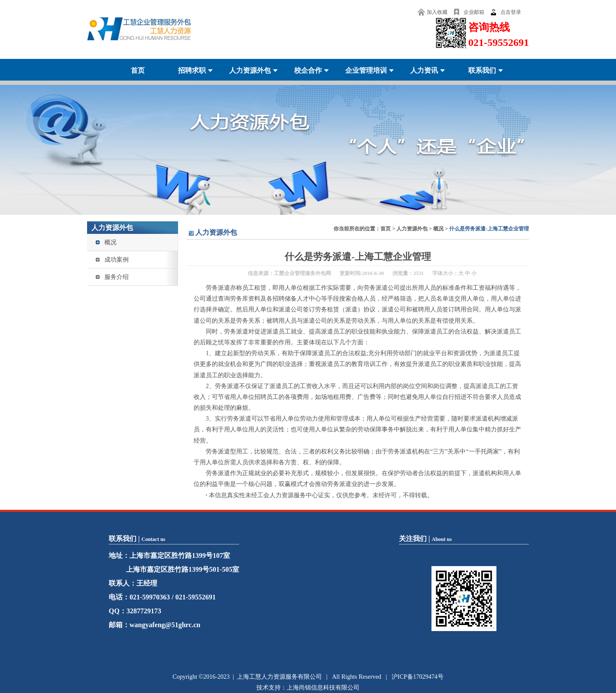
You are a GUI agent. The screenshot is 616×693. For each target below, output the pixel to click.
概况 (110, 242)
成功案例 (117, 260)
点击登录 (511, 12)
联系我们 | (137, 539)
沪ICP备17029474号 (418, 677)
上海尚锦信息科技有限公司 (323, 688)
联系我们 (482, 70)
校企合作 (308, 70)
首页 (138, 70)
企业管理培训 (366, 70)
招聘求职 (192, 70)
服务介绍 (117, 277)
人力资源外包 (250, 70)
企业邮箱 (474, 12)
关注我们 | (425, 539)
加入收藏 (437, 12)
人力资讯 (424, 70)
